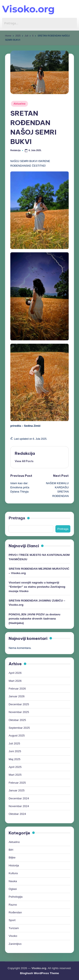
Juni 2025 (15, 751)
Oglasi (13, 889)
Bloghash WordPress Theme (39, 973)
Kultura (13, 873)
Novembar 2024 (19, 806)
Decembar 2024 (19, 798)
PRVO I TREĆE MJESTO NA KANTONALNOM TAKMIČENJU (39, 557)
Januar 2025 (17, 790)
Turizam (14, 928)
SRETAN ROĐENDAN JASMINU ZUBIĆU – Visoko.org (37, 603)
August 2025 (17, 736)
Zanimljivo (15, 944)
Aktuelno (19, 104)
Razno (13, 905)
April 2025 (15, 767)
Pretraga (17, 518)
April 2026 (15, 673)
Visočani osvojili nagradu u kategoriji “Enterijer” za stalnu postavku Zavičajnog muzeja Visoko (37, 587)
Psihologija (16, 897)
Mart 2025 (15, 775)
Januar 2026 (17, 696)
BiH (11, 850)
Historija (14, 865)
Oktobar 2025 (17, 720)
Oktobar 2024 (17, 814)
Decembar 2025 (19, 704)
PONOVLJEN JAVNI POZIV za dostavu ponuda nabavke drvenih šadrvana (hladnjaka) (34, 619)
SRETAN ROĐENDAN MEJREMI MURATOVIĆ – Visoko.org (39, 571)
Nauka (13, 881)
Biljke (12, 857)
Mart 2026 (15, 681)
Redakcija (25, 453)
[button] (24, 461)
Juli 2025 (14, 743)
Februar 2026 (17, 689)
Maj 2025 (15, 759)
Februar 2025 (17, 783)
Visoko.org (28, 9)
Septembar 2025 (19, 728)
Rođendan (15, 912)
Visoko (13, 936)
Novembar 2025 (19, 712)
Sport (12, 920)
